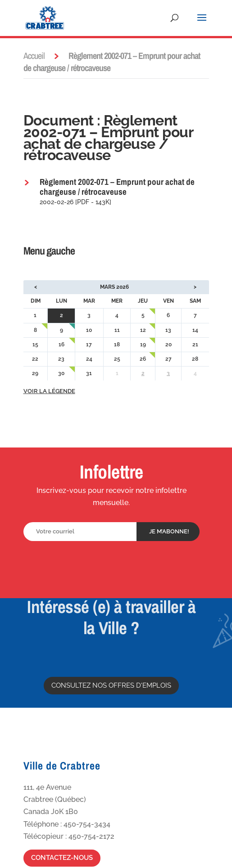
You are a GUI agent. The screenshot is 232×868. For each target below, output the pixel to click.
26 (143, 359)
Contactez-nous (62, 858)
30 (61, 373)
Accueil (34, 56)
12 (143, 330)
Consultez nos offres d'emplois (111, 685)
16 (61, 345)
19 (143, 345)
